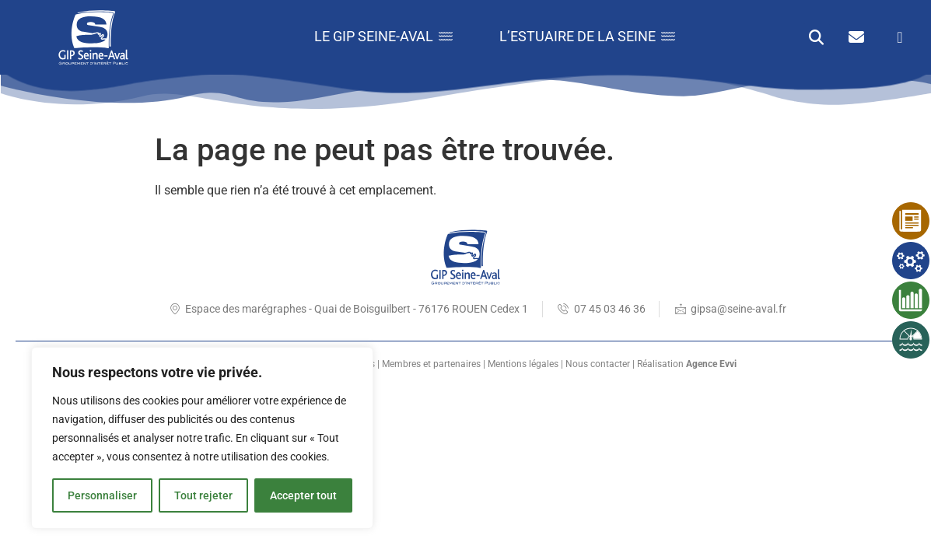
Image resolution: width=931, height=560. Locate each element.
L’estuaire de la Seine (587, 36)
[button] (816, 37)
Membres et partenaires (431, 364)
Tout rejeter (203, 495)
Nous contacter (598, 364)
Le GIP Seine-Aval (383, 36)
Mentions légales (523, 364)
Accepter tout (303, 495)
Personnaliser (102, 495)
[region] (202, 438)
